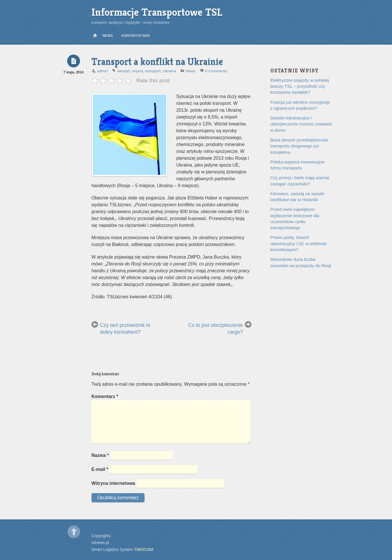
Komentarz (105, 396)
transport (153, 71)
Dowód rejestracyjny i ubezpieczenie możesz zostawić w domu (301, 124)
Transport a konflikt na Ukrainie (157, 62)
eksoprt (124, 71)
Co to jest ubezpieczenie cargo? (215, 329)
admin (102, 71)
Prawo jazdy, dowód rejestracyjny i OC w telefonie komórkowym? (298, 243)
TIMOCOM (144, 549)
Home (95, 36)
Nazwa (100, 455)
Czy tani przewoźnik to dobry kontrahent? (125, 329)
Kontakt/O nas (136, 36)
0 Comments (216, 71)
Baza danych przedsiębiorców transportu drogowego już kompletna (299, 146)
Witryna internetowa (113, 483)
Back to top (74, 532)
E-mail (100, 469)
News (108, 36)
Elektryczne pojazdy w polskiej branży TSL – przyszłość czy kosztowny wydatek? (300, 86)
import (138, 71)
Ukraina (170, 71)
